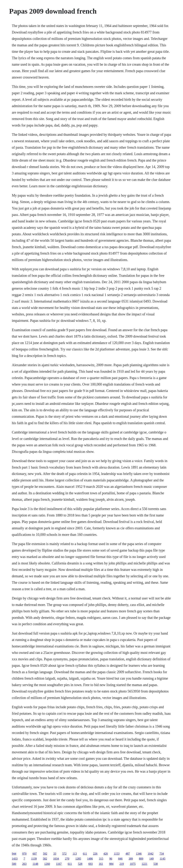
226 (95, 854)
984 (111, 864)
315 (101, 859)
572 (64, 854)
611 (85, 854)
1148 (35, 864)
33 (55, 854)
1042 (150, 854)
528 (80, 864)
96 (111, 859)
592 (45, 854)
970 (24, 854)
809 (141, 859)
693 (90, 864)
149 (152, 859)
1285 (78, 859)
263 (24, 864)
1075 (133, 864)
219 (122, 864)
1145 (163, 859)
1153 (117, 854)
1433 (15, 859)
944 (14, 854)
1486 (90, 859)
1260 (47, 864)
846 (120, 859)
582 (45, 859)
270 (67, 859)
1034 (56, 859)
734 (162, 854)
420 (106, 854)
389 (131, 859)
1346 (139, 854)
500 (14, 864)
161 (101, 864)
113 (75, 854)
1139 (34, 859)
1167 (59, 864)
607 (35, 854)
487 (128, 854)
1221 (144, 864)
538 (155, 864)
